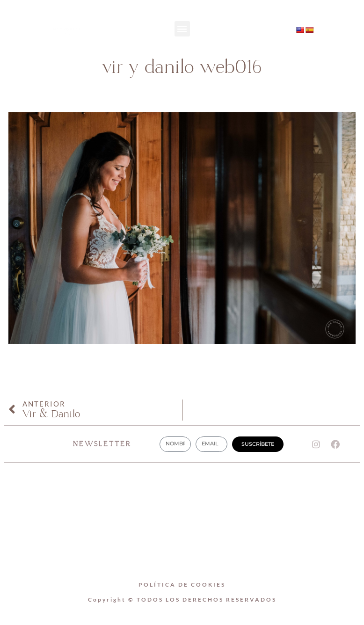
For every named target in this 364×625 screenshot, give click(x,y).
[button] (182, 29)
